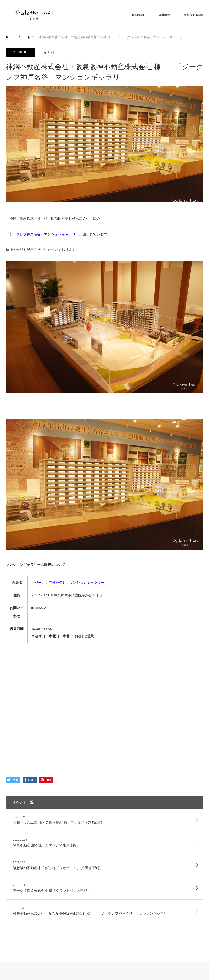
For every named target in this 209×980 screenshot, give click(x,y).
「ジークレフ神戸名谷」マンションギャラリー (68, 582)
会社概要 (164, 15)
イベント (49, 52)
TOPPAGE (138, 15)
